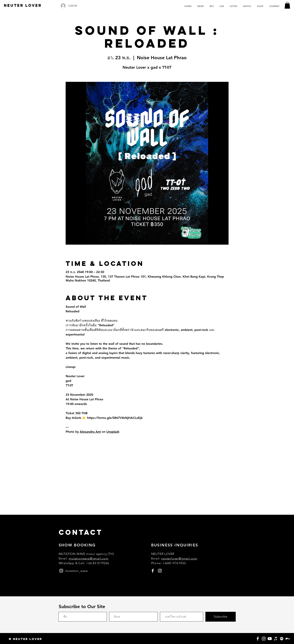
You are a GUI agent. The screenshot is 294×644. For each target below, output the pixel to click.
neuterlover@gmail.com (179, 558)
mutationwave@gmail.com (89, 558)
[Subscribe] (221, 617)
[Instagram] (264, 639)
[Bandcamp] (288, 639)
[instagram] (61, 571)
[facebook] (153, 571)
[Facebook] (258, 639)
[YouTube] (270, 639)
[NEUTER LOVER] (23, 6)
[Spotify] (282, 639)
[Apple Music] (276, 639)
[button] (287, 5)
